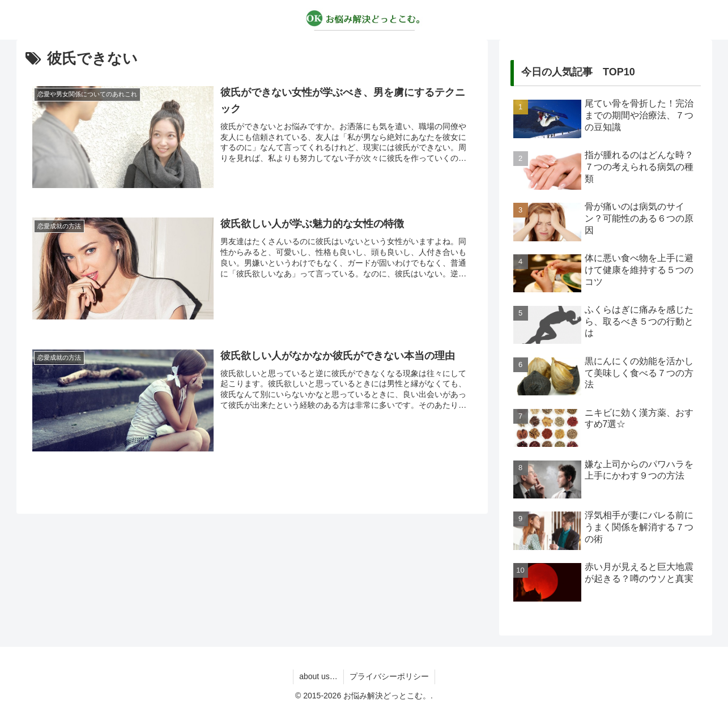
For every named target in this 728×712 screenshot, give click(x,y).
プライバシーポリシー (389, 676)
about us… (318, 676)
